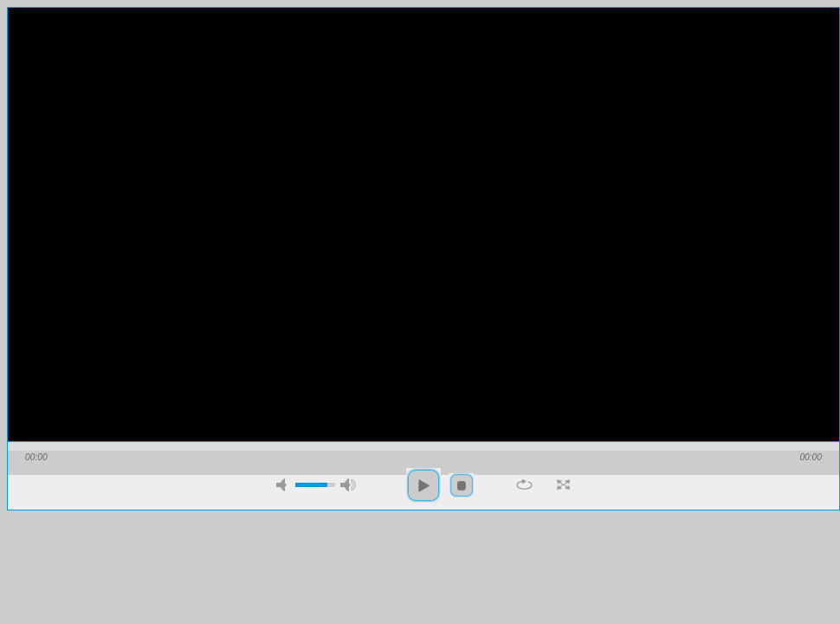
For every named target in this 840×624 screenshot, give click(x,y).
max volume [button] (348, 485)
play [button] (423, 485)
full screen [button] (563, 484)
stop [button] (462, 485)
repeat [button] (524, 484)
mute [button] (284, 485)
